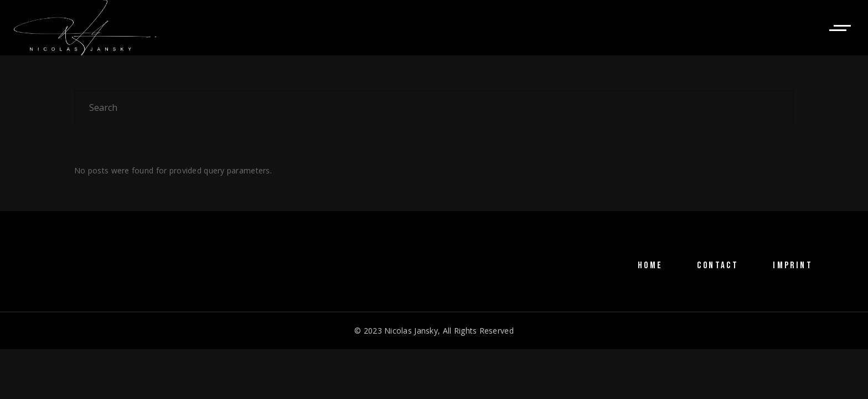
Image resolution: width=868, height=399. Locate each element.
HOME (650, 265)
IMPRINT (793, 265)
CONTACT (718, 265)
